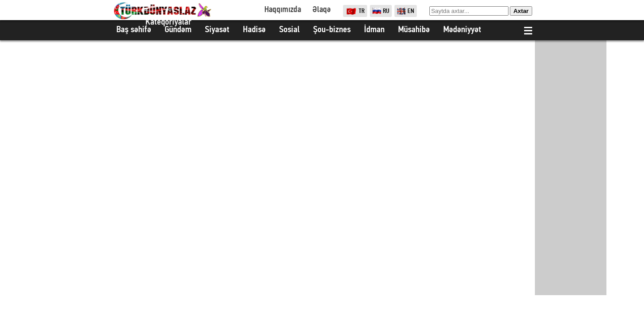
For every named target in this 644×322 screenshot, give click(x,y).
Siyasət (217, 30)
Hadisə (254, 30)
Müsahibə (414, 30)
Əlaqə (321, 10)
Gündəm (178, 30)
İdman (374, 30)
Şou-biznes (332, 30)
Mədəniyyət (462, 30)
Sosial (289, 30)
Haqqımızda (283, 10)
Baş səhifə (134, 30)
